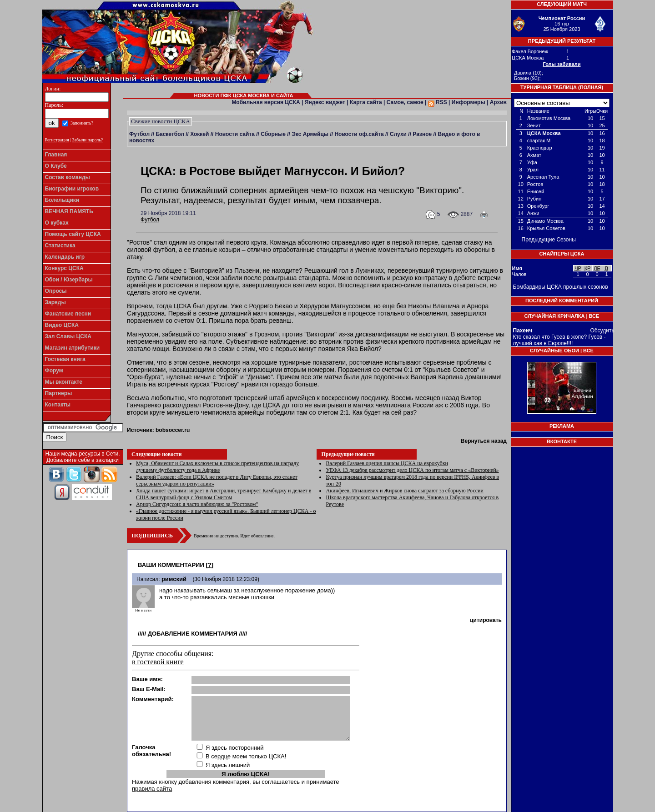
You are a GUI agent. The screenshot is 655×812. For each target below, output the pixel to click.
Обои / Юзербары (69, 280)
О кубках (57, 223)
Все (594, 316)
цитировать (486, 620)
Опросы (56, 291)
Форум (54, 371)
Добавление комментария (193, 634)
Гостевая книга (65, 359)
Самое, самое (405, 102)
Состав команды (68, 177)
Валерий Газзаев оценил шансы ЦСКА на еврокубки (387, 463)
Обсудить (602, 331)
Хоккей (199, 134)
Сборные (273, 134)
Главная (56, 155)
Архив (498, 102)
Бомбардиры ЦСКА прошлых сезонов (561, 287)
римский (174, 579)
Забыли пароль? (88, 140)
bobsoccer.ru (173, 430)
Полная (591, 87)
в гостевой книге (158, 662)
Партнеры (59, 393)
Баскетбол (170, 134)
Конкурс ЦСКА (64, 268)
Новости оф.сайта (359, 134)
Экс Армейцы (310, 134)
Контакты (58, 405)
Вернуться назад (484, 441)
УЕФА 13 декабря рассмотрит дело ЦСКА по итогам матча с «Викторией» (412, 470)
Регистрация (57, 140)
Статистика (60, 246)
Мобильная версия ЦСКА (266, 102)
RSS (438, 102)
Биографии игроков (72, 189)
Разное (422, 134)
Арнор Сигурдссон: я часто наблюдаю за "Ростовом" (197, 504)
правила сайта (152, 789)
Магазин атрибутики (73, 348)
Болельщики (62, 200)
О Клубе (56, 166)
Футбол (139, 134)
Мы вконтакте (64, 382)
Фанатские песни (68, 314)
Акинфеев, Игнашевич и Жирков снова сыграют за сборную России (404, 491)
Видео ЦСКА (62, 325)
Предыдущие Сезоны (549, 240)
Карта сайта (366, 102)
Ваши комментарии (171, 565)
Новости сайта (235, 134)
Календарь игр (65, 257)
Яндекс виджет (325, 102)
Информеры (469, 102)
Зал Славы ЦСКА (68, 336)
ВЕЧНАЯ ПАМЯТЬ (69, 211)
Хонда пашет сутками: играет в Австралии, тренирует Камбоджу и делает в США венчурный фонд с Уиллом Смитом (224, 494)
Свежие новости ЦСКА (161, 121)
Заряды (55, 302)
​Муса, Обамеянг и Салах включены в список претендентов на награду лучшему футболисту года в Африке (217, 467)
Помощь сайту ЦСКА (73, 234)
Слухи (398, 134)
